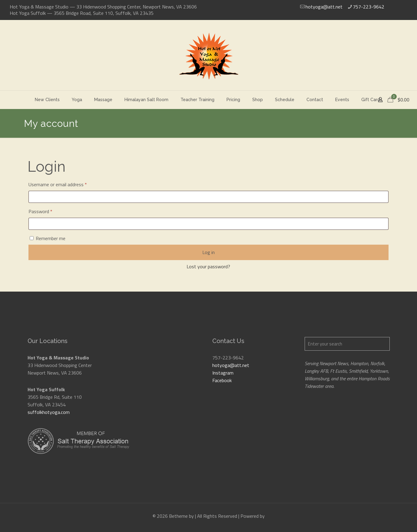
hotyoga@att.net (231, 365)
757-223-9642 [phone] (369, 7)
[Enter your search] (347, 344)
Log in (208, 252)
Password (49, 211)
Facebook (222, 380)
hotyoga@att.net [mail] (324, 7)
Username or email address (66, 184)
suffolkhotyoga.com (49, 412)
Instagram (223, 373)
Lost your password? (208, 266)
